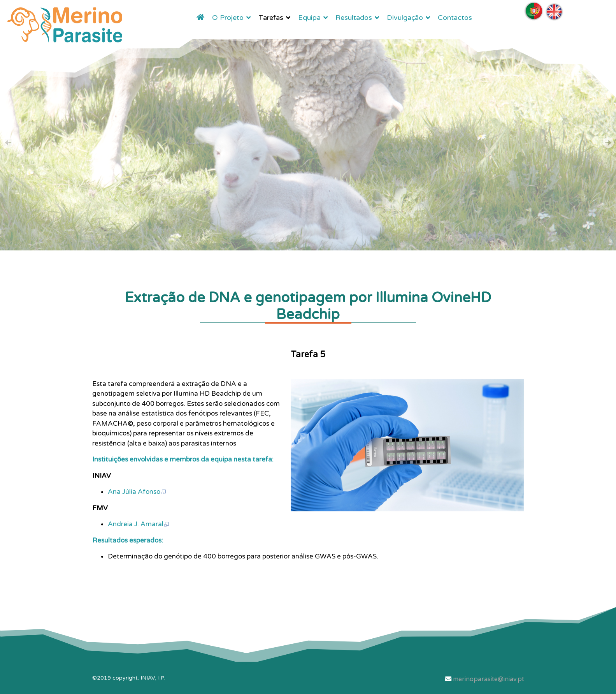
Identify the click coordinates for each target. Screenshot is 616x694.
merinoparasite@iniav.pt (489, 679)
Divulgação (405, 18)
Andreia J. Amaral (139, 524)
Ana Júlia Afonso (137, 492)
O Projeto (228, 18)
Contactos (455, 18)
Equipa (309, 18)
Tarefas (271, 18)
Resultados (354, 18)
